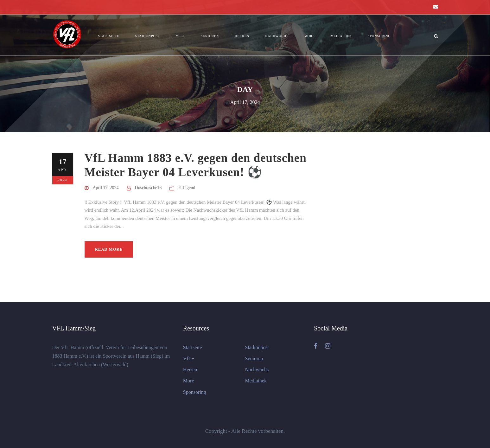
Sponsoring (379, 36)
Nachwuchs (277, 36)
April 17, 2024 (106, 188)
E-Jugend (187, 188)
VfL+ (180, 36)
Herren (242, 36)
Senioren (210, 36)
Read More (109, 249)
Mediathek (341, 36)
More (310, 36)
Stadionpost (148, 36)
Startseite (109, 36)
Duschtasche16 (148, 188)
